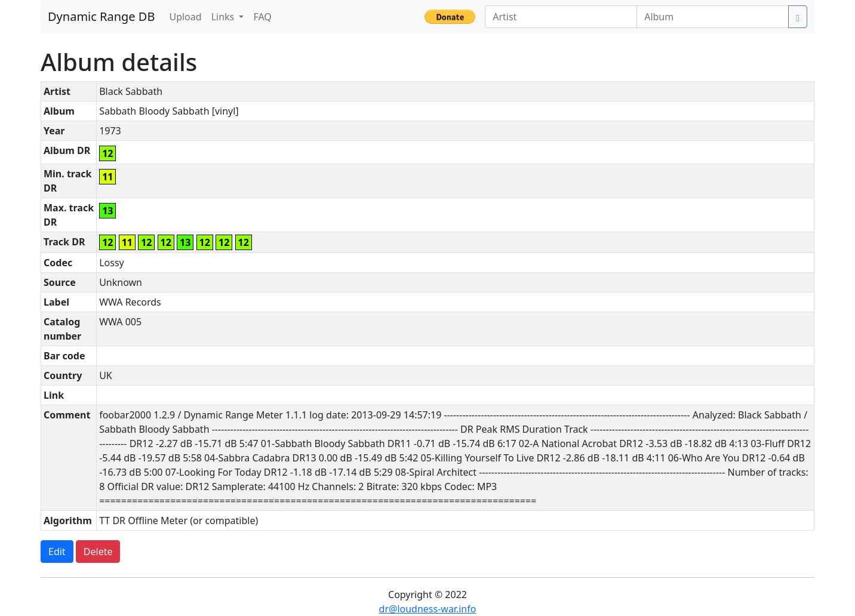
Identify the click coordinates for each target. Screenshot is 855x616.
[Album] (713, 17)
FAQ (262, 17)
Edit (57, 552)
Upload (185, 17)
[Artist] (561, 17)
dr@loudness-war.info (428, 609)
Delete (98, 552)
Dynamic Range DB (101, 16)
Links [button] (224, 17)
